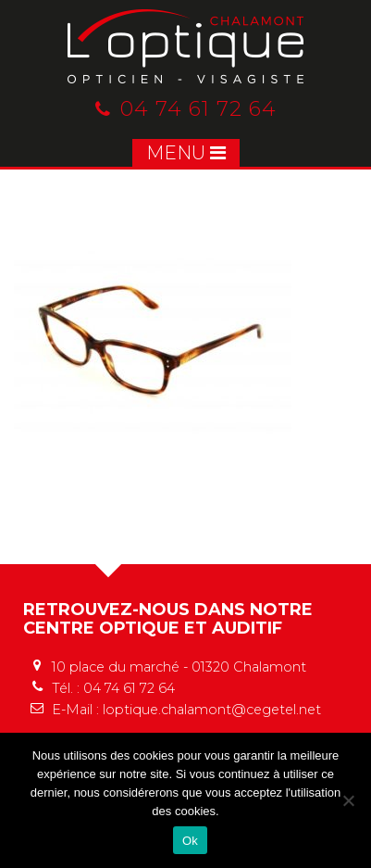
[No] (348, 800)
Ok (190, 841)
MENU (186, 153)
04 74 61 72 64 (186, 109)
